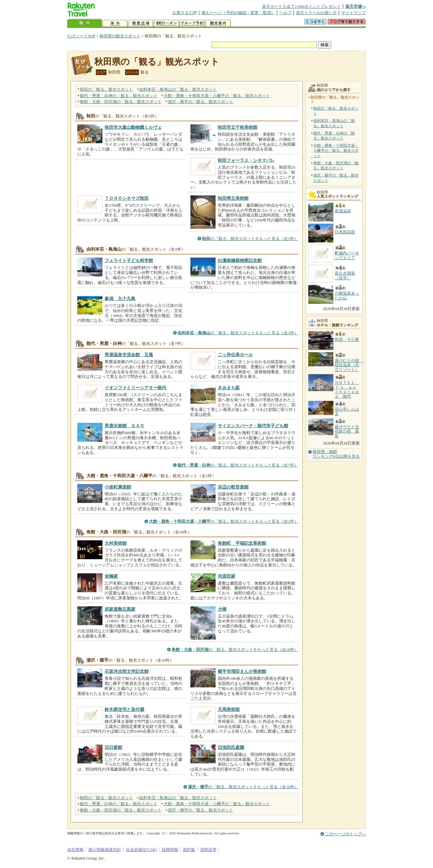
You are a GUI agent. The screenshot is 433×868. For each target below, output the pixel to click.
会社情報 (75, 850)
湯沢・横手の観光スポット (200, 102)
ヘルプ (285, 13)
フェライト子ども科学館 (129, 260)
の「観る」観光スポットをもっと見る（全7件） (238, 465)
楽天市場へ (356, 6)
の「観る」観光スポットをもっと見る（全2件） (224, 521)
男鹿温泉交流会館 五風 (129, 355)
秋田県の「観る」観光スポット (157, 62)
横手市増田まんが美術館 (242, 671)
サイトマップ (354, 13)
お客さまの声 (185, 13)
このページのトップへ (345, 834)
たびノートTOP (81, 36)
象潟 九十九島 (120, 298)
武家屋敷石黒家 (120, 609)
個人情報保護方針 (105, 850)
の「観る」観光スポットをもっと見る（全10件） (235, 650)
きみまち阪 (229, 388)
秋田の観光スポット (106, 89)
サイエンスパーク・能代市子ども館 (253, 426)
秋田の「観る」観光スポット (336, 111)
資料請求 (208, 850)
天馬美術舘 (229, 709)
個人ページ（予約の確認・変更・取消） (238, 13)
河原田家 (227, 576)
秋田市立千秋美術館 (238, 127)
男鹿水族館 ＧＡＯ (124, 426)
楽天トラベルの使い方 (316, 13)
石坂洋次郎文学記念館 (127, 671)
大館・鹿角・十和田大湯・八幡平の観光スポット (217, 96)
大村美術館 (116, 543)
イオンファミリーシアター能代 (135, 388)
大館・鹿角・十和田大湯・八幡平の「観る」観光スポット (336, 150)
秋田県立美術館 (233, 198)
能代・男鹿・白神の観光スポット (119, 96)
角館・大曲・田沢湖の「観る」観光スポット (336, 166)
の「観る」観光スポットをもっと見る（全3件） (238, 333)
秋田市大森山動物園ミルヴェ (133, 127)
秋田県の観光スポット (120, 36)
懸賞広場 (141, 23)
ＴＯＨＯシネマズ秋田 (127, 198)
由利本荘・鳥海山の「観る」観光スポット (334, 123)
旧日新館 (113, 747)
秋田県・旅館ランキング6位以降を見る (336, 454)
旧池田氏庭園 (231, 747)
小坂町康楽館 (118, 487)
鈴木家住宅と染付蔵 (124, 709)
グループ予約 (192, 23)
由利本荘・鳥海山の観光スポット (178, 89)
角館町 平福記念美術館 (242, 543)
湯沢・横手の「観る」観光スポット (336, 178)
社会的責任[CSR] (142, 850)
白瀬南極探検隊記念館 (240, 260)
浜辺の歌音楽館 (233, 487)
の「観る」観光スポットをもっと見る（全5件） (250, 239)
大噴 (222, 609)
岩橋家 (111, 576)
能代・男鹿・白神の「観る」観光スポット (334, 136)
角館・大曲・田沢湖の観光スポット (121, 102)
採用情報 (170, 850)
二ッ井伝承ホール (235, 355)
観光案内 (218, 23)
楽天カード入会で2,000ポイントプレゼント (301, 6)
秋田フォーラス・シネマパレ (246, 160)
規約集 (189, 850)
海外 (115, 23)
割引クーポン (167, 23)
